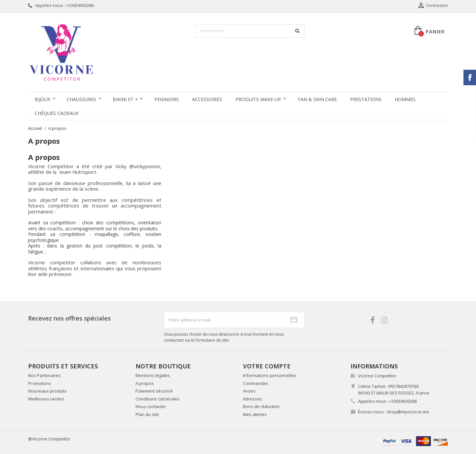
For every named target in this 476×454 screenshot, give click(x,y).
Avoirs (249, 391)
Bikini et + (125, 99)
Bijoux (42, 99)
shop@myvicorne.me (408, 412)
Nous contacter (151, 406)
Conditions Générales (158, 399)
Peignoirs (167, 99)
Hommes (405, 99)
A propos (145, 383)
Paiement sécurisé (154, 391)
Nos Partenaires (44, 375)
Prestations (366, 99)
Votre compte (267, 366)
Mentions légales (153, 375)
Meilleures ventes (46, 399)
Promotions (40, 383)
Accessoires (207, 99)
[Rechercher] (250, 31)
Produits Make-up (258, 99)
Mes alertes (255, 414)
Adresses (253, 399)
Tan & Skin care (317, 99)
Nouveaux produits (47, 391)
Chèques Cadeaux (57, 113)
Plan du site (147, 414)
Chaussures (81, 99)
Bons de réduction (261, 406)
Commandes (256, 383)
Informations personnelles (270, 375)
